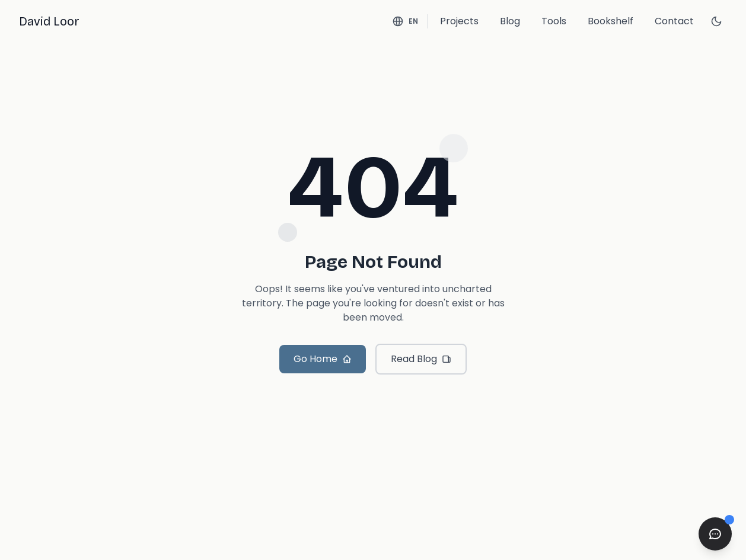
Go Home (323, 359)
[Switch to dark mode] (716, 21)
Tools (554, 21)
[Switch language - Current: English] (405, 21)
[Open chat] (715, 534)
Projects (459, 21)
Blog (510, 21)
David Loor (49, 21)
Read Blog (421, 359)
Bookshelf (610, 21)
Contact (674, 21)
